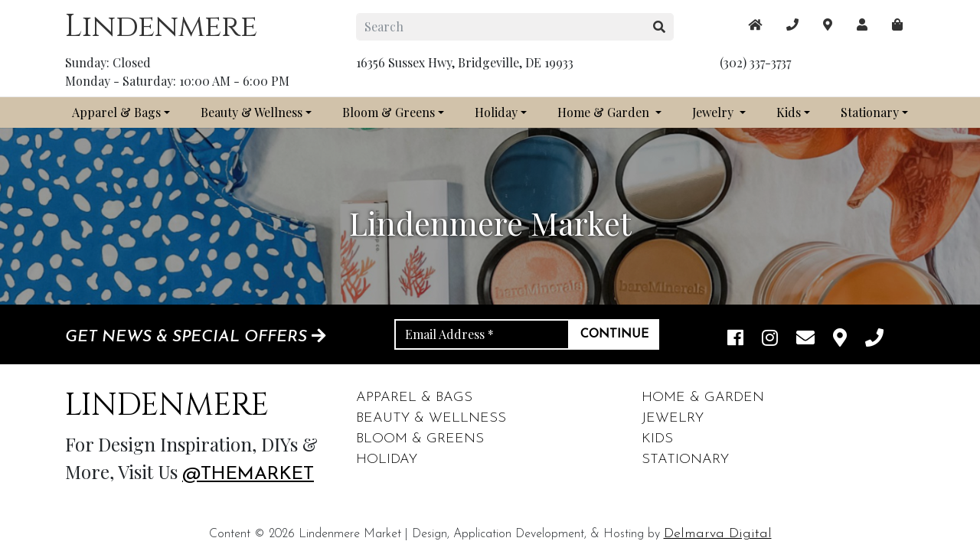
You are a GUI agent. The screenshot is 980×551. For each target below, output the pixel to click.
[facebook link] (735, 339)
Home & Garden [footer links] (703, 398)
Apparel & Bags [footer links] (414, 398)
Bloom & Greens (389, 112)
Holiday (496, 112)
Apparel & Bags (116, 112)
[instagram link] (770, 339)
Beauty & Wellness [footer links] (431, 418)
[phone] (874, 339)
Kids (789, 112)
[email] (805, 339)
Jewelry (714, 112)
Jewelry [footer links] (673, 418)
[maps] (897, 24)
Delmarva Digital (718, 534)
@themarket (248, 474)
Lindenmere (161, 27)
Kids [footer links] (657, 439)
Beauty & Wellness (252, 112)
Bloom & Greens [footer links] (420, 439)
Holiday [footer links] (387, 460)
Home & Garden (605, 112)
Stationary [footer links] (685, 460)
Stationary (870, 112)
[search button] (660, 27)
